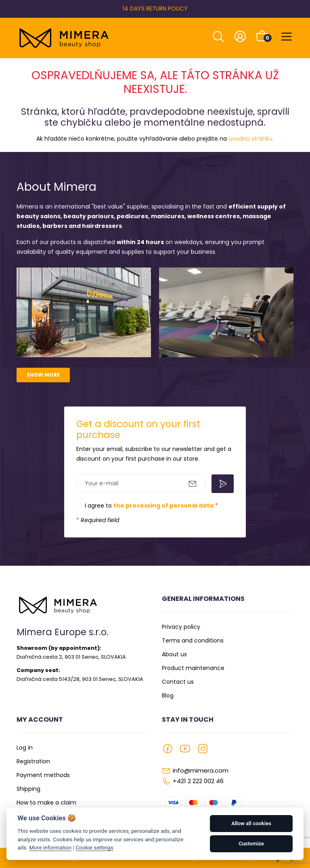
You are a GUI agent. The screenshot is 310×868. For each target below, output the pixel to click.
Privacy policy (181, 627)
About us (174, 654)
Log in (25, 748)
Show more (43, 375)
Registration (33, 761)
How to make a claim (46, 803)
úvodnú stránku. (251, 139)
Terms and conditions (193, 640)
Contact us (178, 682)
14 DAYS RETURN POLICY (155, 8)
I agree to (151, 506)
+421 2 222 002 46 (198, 781)
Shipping (28, 789)
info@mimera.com (201, 770)
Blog (168, 695)
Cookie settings (94, 847)
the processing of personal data (163, 506)
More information (50, 847)
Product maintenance (193, 668)
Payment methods (43, 775)
